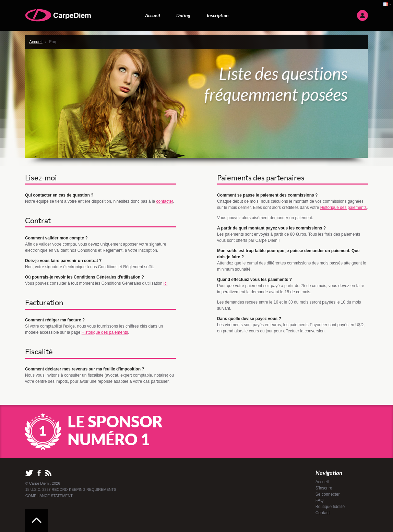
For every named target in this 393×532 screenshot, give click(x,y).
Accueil (153, 15)
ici (165, 283)
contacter (165, 201)
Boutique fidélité (330, 507)
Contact (323, 513)
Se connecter (328, 494)
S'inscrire (324, 488)
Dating (183, 15)
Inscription (218, 15)
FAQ (320, 500)
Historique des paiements (105, 332)
